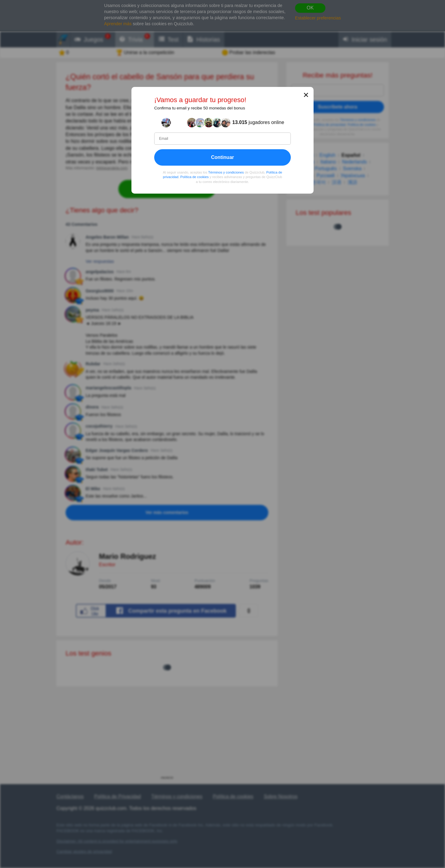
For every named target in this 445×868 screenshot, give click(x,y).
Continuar (222, 157)
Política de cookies (194, 177)
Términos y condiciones (226, 172)
